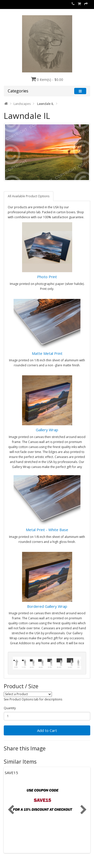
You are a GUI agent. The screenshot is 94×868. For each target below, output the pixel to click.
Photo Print (47, 277)
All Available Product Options (29, 196)
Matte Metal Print (47, 353)
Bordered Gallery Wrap (47, 606)
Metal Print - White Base (47, 530)
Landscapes (22, 104)
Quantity (10, 708)
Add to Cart (47, 730)
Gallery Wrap (47, 430)
